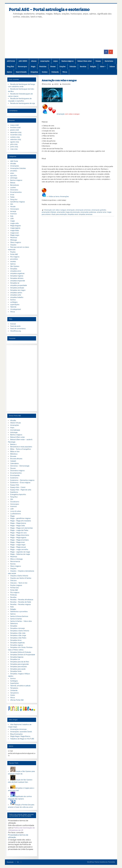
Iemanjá (13, 211)
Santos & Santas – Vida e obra (21, 621)
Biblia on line (15, 452)
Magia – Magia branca (18, 523)
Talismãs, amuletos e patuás (20, 686)
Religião (93, 67)
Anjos (55, 61)
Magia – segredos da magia (20, 552)
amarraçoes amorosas (83, 210)
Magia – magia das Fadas (19, 530)
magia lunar (14, 233)
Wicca (65, 72)
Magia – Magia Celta (18, 526)
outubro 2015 (15, 137)
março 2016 (14, 125)
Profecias (14, 595)
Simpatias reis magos (18, 290)
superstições (15, 305)
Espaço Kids (15, 485)
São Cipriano (15, 266)
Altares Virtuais (16, 423)
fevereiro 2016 (15, 128)
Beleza (13, 183)
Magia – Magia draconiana (20, 535)
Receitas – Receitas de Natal (21, 602)
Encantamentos (16, 192)
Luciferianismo (16, 514)
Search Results (21, 72)
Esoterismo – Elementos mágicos (22, 480)
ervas (12, 195)
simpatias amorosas (86, 214)
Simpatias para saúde (18, 669)
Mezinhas (43, 67)
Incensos (13, 214)
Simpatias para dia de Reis (20, 662)
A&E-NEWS (23, 61)
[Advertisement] (61, 34)
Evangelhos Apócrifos (18, 494)
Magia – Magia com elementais (21, 528)
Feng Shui (10, 67)
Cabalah (13, 461)
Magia (33, 67)
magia (12, 221)
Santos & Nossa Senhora (19, 616)
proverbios (14, 259)
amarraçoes (71, 210)
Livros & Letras (16, 511)
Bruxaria (13, 456)
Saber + (103, 67)
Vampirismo (14, 693)
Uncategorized (16, 309)
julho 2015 (14, 144)
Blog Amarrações (16, 734)
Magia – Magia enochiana (19, 540)
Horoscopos (22, 67)
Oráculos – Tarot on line (19, 583)
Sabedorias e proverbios (19, 612)
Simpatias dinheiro (17, 278)
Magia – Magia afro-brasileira (21, 521)
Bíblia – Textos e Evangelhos (21, 449)
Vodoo (13, 695)
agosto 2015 (15, 142)
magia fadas (15, 230)
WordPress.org (16, 331)
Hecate (13, 207)
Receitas (83, 67)
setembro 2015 (16, 139)
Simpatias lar (15, 283)
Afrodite (13, 164)
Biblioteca (14, 454)
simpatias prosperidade (19, 285)
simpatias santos (16, 293)
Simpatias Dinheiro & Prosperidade (23, 655)
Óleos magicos (16, 242)
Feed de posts (15, 326)
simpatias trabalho (17, 297)
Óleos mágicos (16, 566)
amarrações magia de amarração (68, 212)
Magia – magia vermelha (19, 549)
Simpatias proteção (17, 288)
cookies (13, 187)
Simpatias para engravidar (19, 664)
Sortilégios (14, 681)
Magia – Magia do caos (18, 533)
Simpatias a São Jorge (18, 635)
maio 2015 (14, 149)
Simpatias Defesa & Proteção (21, 652)
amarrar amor (102, 212)
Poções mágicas (16, 585)
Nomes (53, 67)
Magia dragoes (16, 226)
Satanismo (14, 623)
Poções (13, 252)
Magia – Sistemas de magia (20, 554)
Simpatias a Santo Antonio (20, 631)
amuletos (14, 171)
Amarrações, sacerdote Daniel (21, 732)
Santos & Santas (16, 619)
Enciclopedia (15, 475)
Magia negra (15, 235)
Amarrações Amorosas (18, 729)
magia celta (14, 223)
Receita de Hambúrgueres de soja (23, 103)
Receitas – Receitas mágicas (20, 604)
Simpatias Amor (16, 640)
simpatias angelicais (17, 273)
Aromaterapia (15, 430)
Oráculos (73, 67)
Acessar (13, 324)
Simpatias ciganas (17, 645)
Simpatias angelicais (17, 643)
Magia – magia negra (18, 545)
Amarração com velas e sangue (55, 210)
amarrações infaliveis (49, 212)
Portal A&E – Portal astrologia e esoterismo (49, 10)
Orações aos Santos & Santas (21, 578)
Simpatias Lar (15, 659)
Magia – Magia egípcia (18, 538)
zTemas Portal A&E (17, 700)
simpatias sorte (16, 295)
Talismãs (13, 307)
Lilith (12, 219)
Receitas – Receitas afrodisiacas (22, 600)
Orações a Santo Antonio (19, 576)
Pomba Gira (14, 588)
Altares (34, 61)
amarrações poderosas (88, 212)
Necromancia (15, 561)
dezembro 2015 (16, 132)
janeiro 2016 (15, 130)
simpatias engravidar (18, 281)
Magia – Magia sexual (18, 547)
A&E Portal (11, 61)
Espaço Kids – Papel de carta (21, 490)
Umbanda (55, 72)
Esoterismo (109, 61)
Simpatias (34, 72)
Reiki (12, 607)
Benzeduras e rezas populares (21, 447)
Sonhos (45, 72)
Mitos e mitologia (16, 559)
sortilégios (14, 302)
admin (56, 84)
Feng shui (14, 199)
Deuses (98, 61)
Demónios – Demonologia (20, 466)
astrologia (14, 178)
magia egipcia (15, 228)
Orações (62, 67)
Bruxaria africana (16, 459)
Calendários (14, 463)
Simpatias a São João (18, 633)
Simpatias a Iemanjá (17, 628)
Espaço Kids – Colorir (18, 487)
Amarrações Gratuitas (18, 168)
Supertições (15, 683)
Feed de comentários (18, 329)
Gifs (12, 204)
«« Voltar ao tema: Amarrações (58, 197)
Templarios (14, 688)
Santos (9, 72)
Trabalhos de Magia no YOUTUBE (22, 739)
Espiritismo (14, 492)
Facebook (10, 862)
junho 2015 (14, 147)
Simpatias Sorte (16, 671)
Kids (12, 216)
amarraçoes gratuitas (99, 210)
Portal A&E (14, 254)
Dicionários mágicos (17, 471)
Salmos (112, 67)
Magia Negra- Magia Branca (20, 736)
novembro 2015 (16, 135)
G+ (18, 862)
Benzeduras (15, 185)
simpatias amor (73, 214)
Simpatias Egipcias (17, 657)
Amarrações (45, 61)
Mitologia (14, 240)
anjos (12, 173)
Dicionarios (14, 190)
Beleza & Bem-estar (85, 61)
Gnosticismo (15, 502)
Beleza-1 (13, 444)
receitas (13, 261)
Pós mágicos (15, 257)
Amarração (61, 114)
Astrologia (14, 432)
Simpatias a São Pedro (18, 638)
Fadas (12, 197)
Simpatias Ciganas (17, 276)
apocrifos (14, 176)
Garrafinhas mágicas (18, 202)
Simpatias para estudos (19, 667)
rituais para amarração (59, 214)
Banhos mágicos (67, 61)
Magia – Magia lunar (17, 542)
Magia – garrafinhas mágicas (20, 518)
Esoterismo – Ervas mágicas (20, 483)
